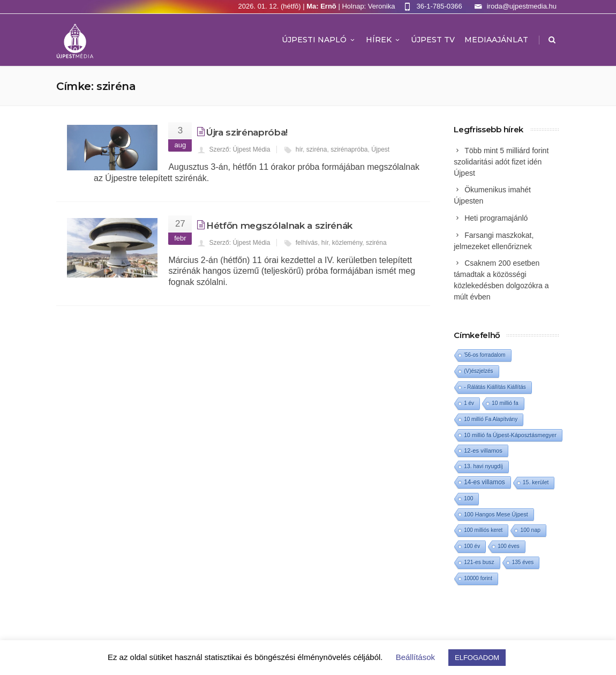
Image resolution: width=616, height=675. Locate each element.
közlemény (347, 243)
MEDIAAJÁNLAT (496, 40)
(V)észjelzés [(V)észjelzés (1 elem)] (478, 371)
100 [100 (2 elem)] (468, 498)
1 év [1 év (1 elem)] (469, 403)
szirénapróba (349, 149)
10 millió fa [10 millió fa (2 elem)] (505, 403)
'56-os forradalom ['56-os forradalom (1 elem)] (485, 355)
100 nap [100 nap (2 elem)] (530, 530)
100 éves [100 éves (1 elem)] (509, 546)
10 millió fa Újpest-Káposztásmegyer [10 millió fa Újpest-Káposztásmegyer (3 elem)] (510, 435)
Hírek (384, 40)
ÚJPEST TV (433, 40)
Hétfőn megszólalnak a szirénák (279, 226)
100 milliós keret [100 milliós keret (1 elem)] (483, 530)
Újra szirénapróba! (247, 132)
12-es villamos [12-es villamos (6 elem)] (483, 451)
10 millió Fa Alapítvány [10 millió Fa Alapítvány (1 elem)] (491, 419)
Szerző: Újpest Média (239, 149)
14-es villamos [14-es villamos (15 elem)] (484, 482)
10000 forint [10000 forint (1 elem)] (478, 578)
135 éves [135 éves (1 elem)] (523, 562)
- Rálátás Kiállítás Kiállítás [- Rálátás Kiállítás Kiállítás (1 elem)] (495, 387)
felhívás (307, 243)
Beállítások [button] (415, 657)
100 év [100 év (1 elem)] (472, 546)
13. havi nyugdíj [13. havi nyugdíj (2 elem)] (483, 466)
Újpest (380, 149)
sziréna (317, 149)
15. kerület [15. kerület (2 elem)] (536, 482)
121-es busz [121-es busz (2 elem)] (479, 562)
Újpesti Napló (319, 40)
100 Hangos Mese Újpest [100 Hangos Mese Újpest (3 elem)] (496, 514)
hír (299, 149)
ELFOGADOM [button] (477, 658)
